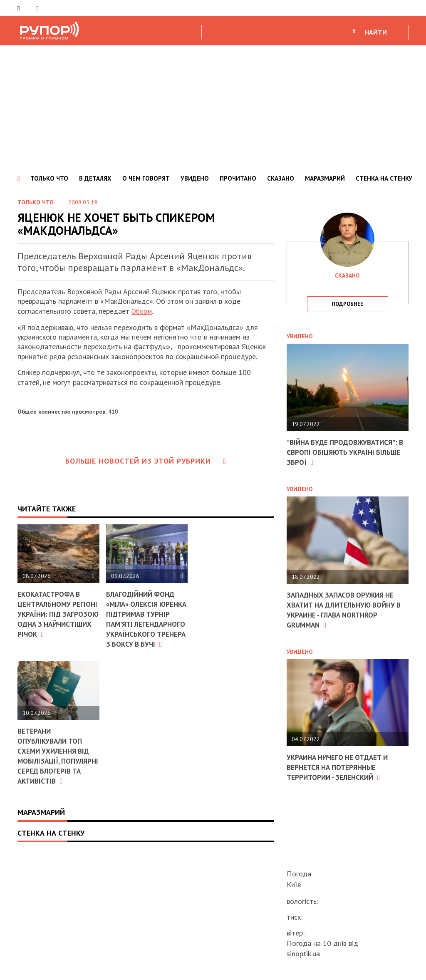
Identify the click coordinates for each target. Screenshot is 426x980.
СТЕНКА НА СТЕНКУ (384, 178)
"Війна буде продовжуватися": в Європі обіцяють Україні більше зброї (345, 452)
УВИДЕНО (195, 178)
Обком (142, 311)
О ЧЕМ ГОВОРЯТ (146, 178)
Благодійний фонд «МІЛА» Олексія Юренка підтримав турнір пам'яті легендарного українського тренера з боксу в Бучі (142, 628)
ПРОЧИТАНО (238, 178)
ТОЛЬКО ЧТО (49, 178)
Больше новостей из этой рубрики (146, 461)
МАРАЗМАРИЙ (325, 178)
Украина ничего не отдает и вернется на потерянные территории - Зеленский (341, 766)
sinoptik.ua (303, 954)
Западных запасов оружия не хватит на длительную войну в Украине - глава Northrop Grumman (345, 609)
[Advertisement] (213, 108)
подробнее (347, 304)
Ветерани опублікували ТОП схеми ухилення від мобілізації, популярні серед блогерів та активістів (56, 778)
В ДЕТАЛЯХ (95, 178)
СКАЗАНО (281, 178)
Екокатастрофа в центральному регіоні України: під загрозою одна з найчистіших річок (58, 613)
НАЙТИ (376, 32)
